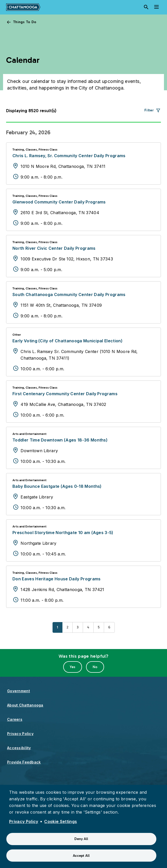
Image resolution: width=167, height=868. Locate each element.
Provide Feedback (24, 762)
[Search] (146, 7)
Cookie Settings (61, 821)
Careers (15, 719)
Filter (149, 110)
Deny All (81, 839)
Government (19, 691)
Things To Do (25, 22)
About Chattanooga (25, 705)
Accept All (81, 856)
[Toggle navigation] (156, 7)
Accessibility (19, 748)
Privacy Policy (20, 734)
